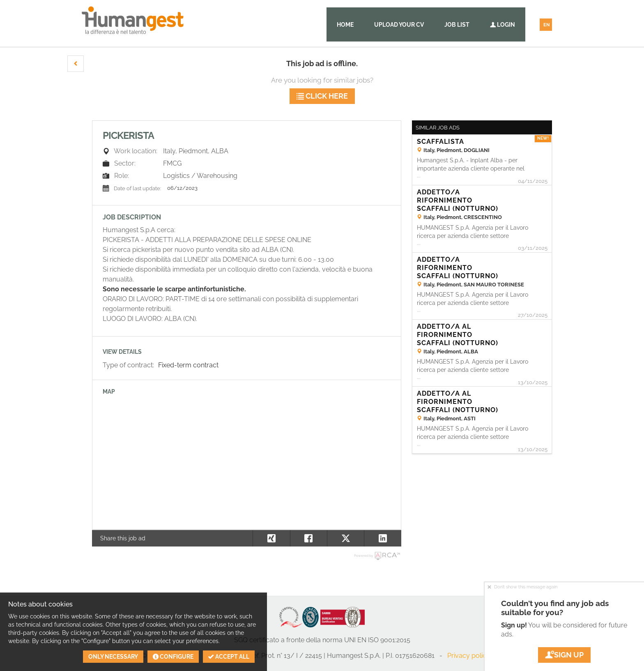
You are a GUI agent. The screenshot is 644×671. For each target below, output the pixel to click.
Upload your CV (399, 25)
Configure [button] (173, 657)
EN (546, 25)
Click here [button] (322, 96)
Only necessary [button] (113, 657)
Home (345, 25)
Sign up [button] (564, 655)
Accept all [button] (229, 657)
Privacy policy (469, 656)
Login (503, 25)
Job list (457, 25)
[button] (76, 64)
